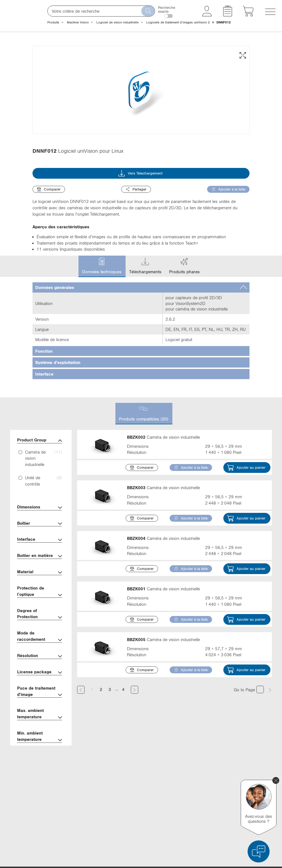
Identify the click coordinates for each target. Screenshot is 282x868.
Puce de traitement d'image (40, 726)
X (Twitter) (197, 786)
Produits (53, 22)
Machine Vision (78, 22)
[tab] (141, 322)
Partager (136, 224)
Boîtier (40, 558)
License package (40, 707)
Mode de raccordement (40, 671)
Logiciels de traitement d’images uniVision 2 (178, 22)
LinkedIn (197, 776)
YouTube (196, 807)
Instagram (198, 827)
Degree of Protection (40, 649)
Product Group (40, 475)
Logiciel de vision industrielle (117, 22)
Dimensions (40, 542)
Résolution (40, 691)
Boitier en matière (40, 590)
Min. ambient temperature (40, 771)
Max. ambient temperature (40, 749)
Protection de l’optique (40, 626)
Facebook (198, 796)
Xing (193, 817)
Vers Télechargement (140, 208)
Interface (40, 574)
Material (40, 607)
